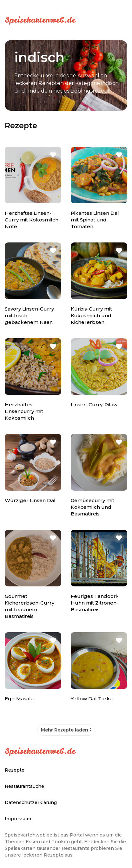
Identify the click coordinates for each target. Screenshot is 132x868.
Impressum (18, 819)
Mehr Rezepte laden (65, 730)
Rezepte (15, 770)
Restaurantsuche (24, 786)
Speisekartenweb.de (40, 20)
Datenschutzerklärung (31, 802)
